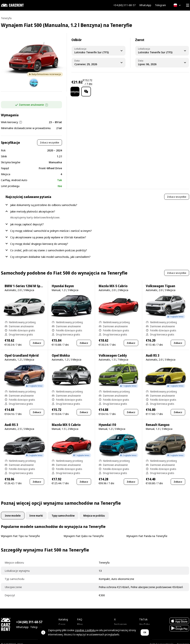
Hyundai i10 (107, 420)
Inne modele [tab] (13, 511)
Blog (80, 619)
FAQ (80, 614)
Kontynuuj (156, 82)
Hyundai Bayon (63, 281)
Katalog (63, 614)
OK (145, 632)
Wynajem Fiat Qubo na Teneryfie (84, 531)
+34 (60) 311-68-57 (125, 5)
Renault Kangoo (158, 420)
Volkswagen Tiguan (160, 281)
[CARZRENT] (19, 5)
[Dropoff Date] (162, 63)
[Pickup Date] (99, 63)
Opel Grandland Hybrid (22, 351)
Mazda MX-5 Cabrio (113, 281)
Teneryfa (6, 18)
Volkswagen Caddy (113, 351)
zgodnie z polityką (85, 630)
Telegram (160, 5)
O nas (62, 619)
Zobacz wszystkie (50, 138)
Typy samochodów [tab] (63, 511)
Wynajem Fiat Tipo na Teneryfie (20, 531)
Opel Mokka (61, 351)
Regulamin (183, 639)
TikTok (143, 614)
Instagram (120, 619)
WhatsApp (145, 5)
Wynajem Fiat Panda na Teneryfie (147, 531)
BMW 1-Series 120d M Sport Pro (28, 281)
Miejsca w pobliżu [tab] (94, 511)
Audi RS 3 (153, 351)
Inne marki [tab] (36, 511)
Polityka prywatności (162, 639)
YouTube (144, 619)
